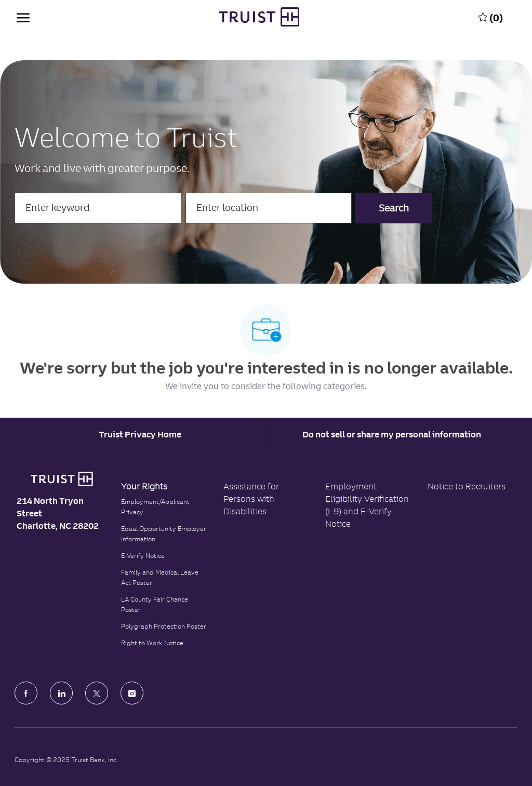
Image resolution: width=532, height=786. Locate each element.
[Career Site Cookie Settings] (140, 434)
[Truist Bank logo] (62, 479)
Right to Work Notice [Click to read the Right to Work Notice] (152, 643)
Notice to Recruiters (467, 486)
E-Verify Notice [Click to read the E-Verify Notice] (143, 556)
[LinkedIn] (61, 693)
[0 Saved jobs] (490, 17)
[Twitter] (97, 693)
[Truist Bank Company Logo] (259, 17)
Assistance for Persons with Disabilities (251, 499)
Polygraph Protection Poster (164, 626)
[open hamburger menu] (23, 17)
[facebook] (26, 693)
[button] (394, 208)
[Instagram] (132, 693)
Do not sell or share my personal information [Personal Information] (392, 434)
